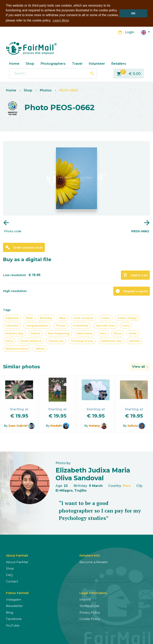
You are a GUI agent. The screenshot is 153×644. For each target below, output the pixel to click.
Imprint (85, 599)
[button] (146, 32)
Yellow (40, 348)
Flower (61, 325)
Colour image (127, 318)
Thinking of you (82, 341)
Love (126, 325)
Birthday (46, 318)
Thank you (56, 341)
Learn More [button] (61, 20)
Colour (105, 318)
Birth (29, 318)
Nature (36, 333)
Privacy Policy (90, 612)
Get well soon (105, 325)
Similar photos (21, 367)
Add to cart (135, 275)
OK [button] (133, 13)
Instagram (14, 599)
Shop (30, 63)
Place (118, 333)
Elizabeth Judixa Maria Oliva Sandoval (93, 474)
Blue (63, 318)
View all (138, 367)
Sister (133, 333)
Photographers (53, 63)
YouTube (13, 625)
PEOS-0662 (69, 90)
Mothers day (14, 333)
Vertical (134, 341)
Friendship (81, 325)
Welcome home (17, 348)
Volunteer (97, 63)
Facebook (14, 619)
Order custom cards (24, 247)
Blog (10, 612)
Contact (12, 581)
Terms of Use (89, 606)
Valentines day (111, 341)
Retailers (119, 63)
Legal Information (93, 593)
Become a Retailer (94, 562)
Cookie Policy (90, 619)
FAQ (9, 575)
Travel (77, 63)
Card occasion (83, 318)
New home (84, 333)
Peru (103, 333)
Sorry (9, 341)
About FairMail (17, 562)
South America (31, 341)
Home (14, 63)
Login (129, 32)
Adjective (12, 318)
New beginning (59, 333)
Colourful (12, 325)
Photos (46, 90)
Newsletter (14, 606)
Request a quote (131, 291)
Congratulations (37, 325)
